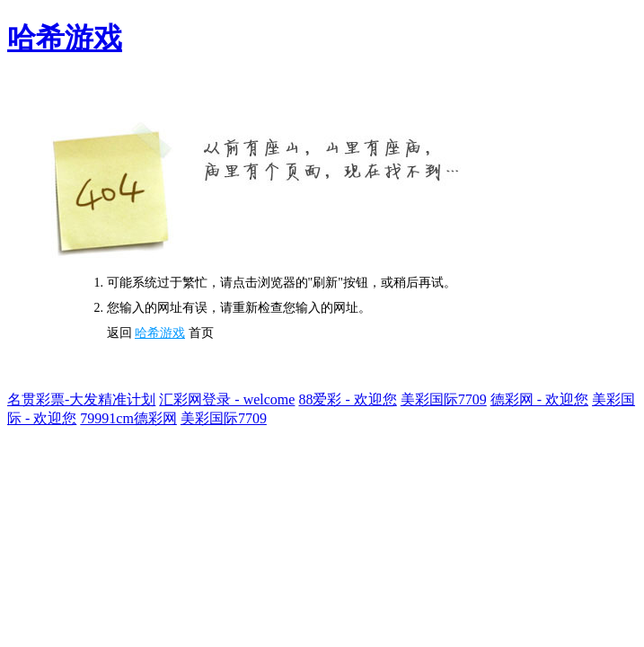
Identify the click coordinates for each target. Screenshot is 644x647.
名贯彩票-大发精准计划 (81, 399)
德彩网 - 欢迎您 (539, 399)
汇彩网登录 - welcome (227, 399)
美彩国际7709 (444, 399)
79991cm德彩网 (128, 418)
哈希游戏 (65, 38)
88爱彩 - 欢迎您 (347, 399)
